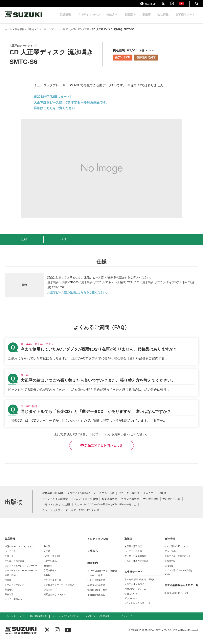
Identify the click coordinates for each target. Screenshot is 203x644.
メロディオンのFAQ (134, 588)
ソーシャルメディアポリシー (66, 620)
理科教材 (48, 569)
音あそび (9, 593)
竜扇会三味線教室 (96, 598)
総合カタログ (50, 593)
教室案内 (130, 18)
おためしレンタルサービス (138, 607)
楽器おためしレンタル (55, 598)
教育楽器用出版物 (53, 497)
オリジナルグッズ (52, 584)
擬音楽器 (9, 598)
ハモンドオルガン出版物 (56, 508)
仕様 (24, 243)
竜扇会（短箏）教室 (97, 594)
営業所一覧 (170, 564)
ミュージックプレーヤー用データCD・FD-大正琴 (71, 514)
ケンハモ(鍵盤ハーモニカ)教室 (102, 574)
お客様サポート (185, 18)
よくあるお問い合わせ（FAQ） (140, 583)
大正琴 (47, 555)
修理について (131, 597)
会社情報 (163, 18)
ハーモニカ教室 (95, 579)
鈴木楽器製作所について (177, 550)
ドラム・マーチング (15, 588)
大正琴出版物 (151, 503)
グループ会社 (171, 555)
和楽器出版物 (109, 503)
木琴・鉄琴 (10, 579)
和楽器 (47, 550)
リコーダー (10, 560)
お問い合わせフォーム (135, 593)
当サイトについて (16, 620)
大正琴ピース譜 (171, 503)
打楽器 (8, 584)
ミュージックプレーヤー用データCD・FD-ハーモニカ (106, 508)
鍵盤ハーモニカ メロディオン (19, 550)
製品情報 (65, 18)
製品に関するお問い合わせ (101, 449)
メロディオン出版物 (78, 497)
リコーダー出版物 (129, 497)
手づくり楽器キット (15, 603)
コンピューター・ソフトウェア (59, 588)
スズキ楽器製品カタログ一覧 (181, 589)
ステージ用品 (50, 564)
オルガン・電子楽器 (15, 564)
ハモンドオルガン (52, 560)
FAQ (63, 243)
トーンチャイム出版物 (55, 503)
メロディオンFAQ (89, 18)
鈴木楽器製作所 (24, 19)
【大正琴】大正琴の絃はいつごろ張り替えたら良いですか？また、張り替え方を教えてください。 (101, 386)
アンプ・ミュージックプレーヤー (21, 569)
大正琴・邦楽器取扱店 (135, 560)
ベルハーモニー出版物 (85, 503)
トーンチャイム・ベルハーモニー (21, 574)
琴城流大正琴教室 (96, 589)
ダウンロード (131, 602)
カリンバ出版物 (130, 503)
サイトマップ (125, 620)
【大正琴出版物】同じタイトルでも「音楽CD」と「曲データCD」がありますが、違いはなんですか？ (101, 417)
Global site (148, 6)
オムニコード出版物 (155, 497)
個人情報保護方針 (38, 620)
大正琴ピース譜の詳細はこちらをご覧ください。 (78, 296)
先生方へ (112, 18)
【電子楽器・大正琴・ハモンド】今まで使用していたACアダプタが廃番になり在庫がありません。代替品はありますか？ (101, 355)
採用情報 (169, 569)
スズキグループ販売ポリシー (179, 560)
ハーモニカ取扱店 (133, 555)
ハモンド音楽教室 (96, 584)
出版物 (47, 579)
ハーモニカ (10, 555)
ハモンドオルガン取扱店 (136, 564)
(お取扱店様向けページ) (176, 597)
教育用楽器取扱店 (133, 550)
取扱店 (147, 18)
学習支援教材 (50, 574)
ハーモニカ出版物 (104, 497)
